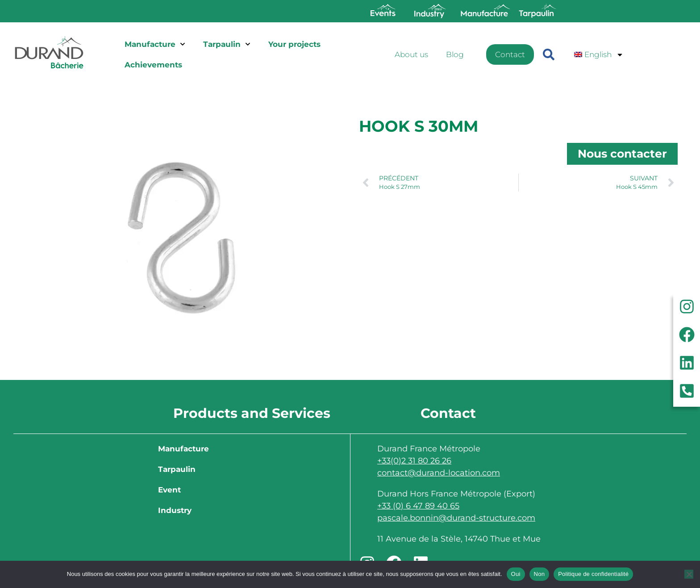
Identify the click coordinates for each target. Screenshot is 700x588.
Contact (510, 54)
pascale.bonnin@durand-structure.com (456, 518)
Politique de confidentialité (593, 574)
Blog (455, 54)
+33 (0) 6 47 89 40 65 (418, 506)
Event (169, 490)
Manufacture (155, 44)
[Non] (689, 574)
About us (411, 54)
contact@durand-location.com (439, 473)
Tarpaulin (227, 44)
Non (540, 574)
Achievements (153, 65)
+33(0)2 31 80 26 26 (414, 461)
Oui (516, 574)
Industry (175, 510)
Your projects (294, 44)
